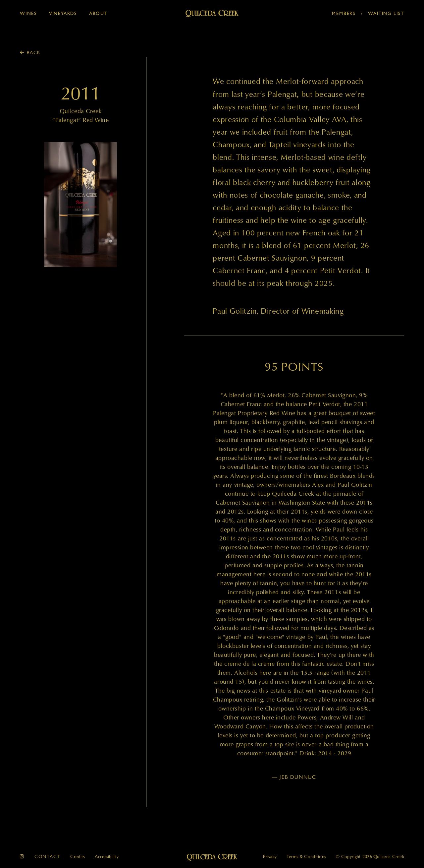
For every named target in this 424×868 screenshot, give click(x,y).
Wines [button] (28, 13)
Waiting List (386, 13)
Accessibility (107, 856)
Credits (78, 856)
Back (34, 52)
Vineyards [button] (63, 13)
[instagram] (22, 856)
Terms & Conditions (306, 856)
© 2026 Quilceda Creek (370, 856)
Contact (48, 856)
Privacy (270, 856)
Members (344, 13)
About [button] (98, 13)
